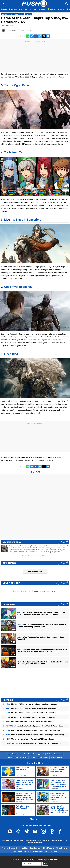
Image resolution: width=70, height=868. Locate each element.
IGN (14, 852)
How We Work (29, 754)
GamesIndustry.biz (40, 852)
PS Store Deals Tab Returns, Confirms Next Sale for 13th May (31, 717)
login (37, 591)
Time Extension (35, 848)
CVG (50, 852)
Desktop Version (56, 757)
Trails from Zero (15, 152)
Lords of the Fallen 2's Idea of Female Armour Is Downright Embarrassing (35, 735)
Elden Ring (11, 354)
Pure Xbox (24, 848)
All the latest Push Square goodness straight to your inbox (35, 859)
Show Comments (35, 572)
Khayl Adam (12, 30)
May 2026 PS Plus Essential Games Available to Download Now (31, 713)
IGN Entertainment (31, 841)
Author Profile (27, 556)
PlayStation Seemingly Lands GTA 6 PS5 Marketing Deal (29, 722)
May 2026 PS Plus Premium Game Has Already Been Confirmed (31, 704)
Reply (45, 556)
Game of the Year (7, 14)
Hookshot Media (13, 841)
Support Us (40, 754)
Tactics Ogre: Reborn (18, 85)
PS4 (22, 14)
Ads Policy (24, 757)
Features (28, 14)
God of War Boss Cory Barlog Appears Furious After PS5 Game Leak (33, 730)
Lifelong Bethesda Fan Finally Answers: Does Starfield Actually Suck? (35, 726)
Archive (32, 757)
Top (8, 754)
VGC (30, 852)
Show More (35, 819)
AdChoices (54, 841)
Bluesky (37, 556)
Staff (20, 754)
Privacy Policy (59, 754)
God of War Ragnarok (18, 287)
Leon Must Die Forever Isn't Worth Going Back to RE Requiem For (34, 743)
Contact (49, 754)
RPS (56, 852)
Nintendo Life (13, 848)
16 (13, 642)
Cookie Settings (43, 757)
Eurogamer (22, 852)
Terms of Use (13, 757)
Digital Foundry (49, 848)
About (14, 754)
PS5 (17, 14)
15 (39, 472)
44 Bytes (47, 841)
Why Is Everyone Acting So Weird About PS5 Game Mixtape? (30, 739)
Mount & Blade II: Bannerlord (23, 220)
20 (13, 654)
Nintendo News (62, 848)
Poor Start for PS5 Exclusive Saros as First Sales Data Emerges (31, 709)
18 (13, 667)
